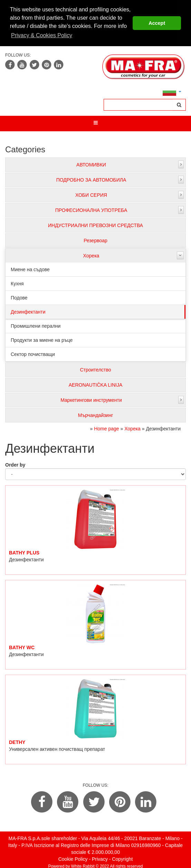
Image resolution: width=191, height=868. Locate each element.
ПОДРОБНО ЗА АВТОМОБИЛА (91, 179)
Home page (106, 428)
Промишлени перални (36, 325)
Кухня (17, 283)
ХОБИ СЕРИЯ (91, 194)
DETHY (17, 741)
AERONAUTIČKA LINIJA (96, 384)
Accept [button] (157, 23)
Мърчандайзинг (96, 414)
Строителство (95, 369)
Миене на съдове (30, 268)
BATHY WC (22, 646)
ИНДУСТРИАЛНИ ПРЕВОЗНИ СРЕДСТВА (95, 224)
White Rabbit (83, 865)
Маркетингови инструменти (91, 399)
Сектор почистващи (33, 353)
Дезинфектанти (28, 311)
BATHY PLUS (24, 552)
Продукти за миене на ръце (42, 339)
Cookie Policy (73, 858)
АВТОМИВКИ (91, 164)
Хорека (91, 255)
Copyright (122, 858)
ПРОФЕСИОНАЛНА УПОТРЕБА (91, 209)
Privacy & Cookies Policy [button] (42, 35)
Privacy (100, 858)
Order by (15, 464)
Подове (19, 297)
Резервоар (95, 239)
